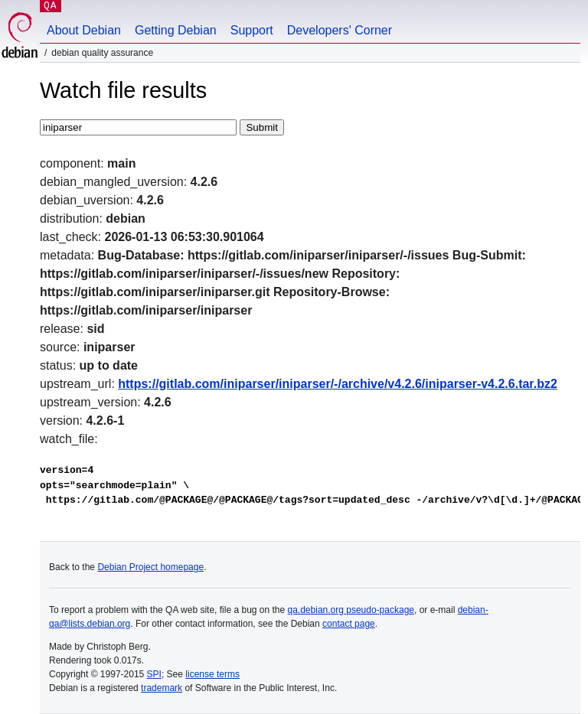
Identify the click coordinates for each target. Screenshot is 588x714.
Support (252, 30)
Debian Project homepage (150, 567)
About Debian (84, 30)
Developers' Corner (340, 30)
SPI (154, 674)
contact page (349, 624)
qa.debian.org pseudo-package (351, 610)
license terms (212, 674)
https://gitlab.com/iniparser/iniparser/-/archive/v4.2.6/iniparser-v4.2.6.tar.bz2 (338, 384)
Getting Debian (176, 30)
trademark (162, 688)
